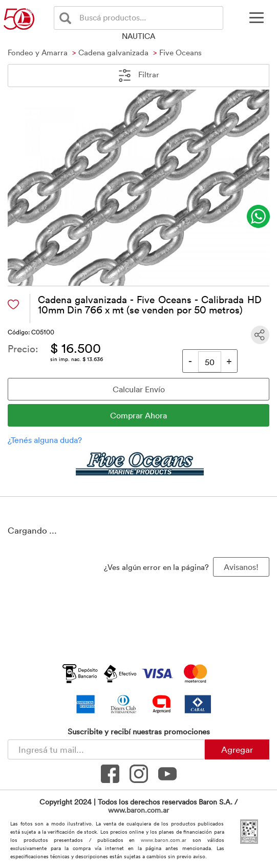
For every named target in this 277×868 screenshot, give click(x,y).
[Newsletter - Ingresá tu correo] (106, 749)
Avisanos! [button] (241, 567)
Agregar (237, 749)
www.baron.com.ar (138, 810)
